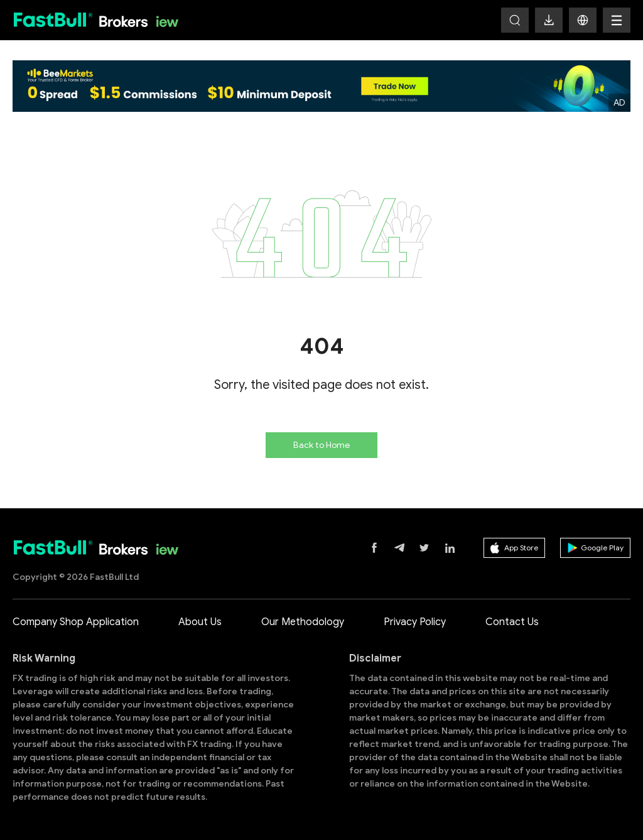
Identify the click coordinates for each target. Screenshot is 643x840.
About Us (200, 622)
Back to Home (321, 445)
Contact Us (512, 622)
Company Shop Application (76, 622)
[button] (583, 20)
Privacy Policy (415, 622)
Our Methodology (303, 622)
